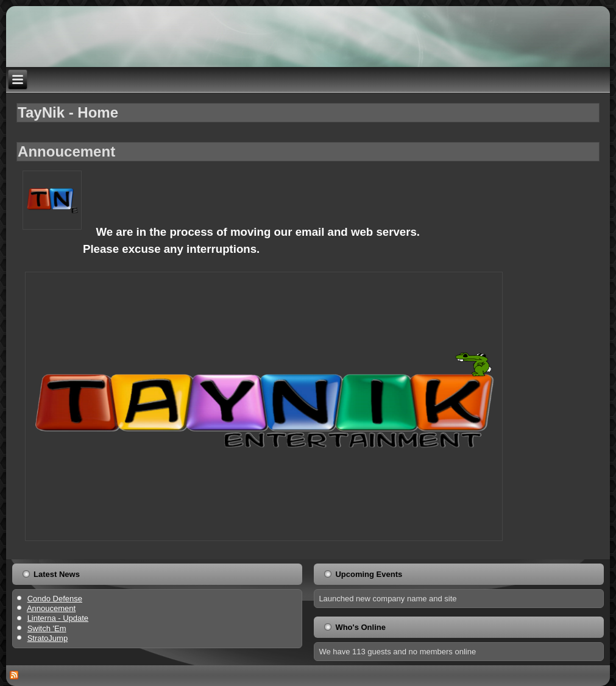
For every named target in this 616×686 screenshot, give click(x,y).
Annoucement (66, 151)
